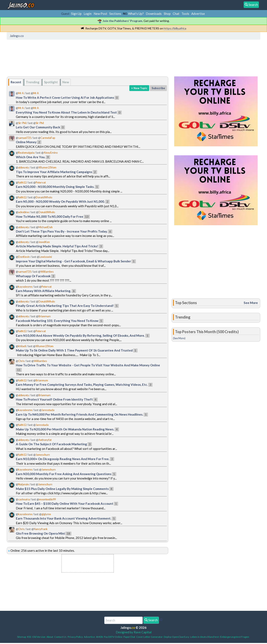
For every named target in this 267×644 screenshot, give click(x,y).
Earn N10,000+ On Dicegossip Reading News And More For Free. (63, 459)
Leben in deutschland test (205, 637)
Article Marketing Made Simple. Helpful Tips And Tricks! (57, 246)
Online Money (26, 142)
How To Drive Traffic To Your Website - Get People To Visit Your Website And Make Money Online (88, 365)
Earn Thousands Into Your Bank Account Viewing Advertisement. (64, 518)
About (50, 637)
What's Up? (136, 14)
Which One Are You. (31, 157)
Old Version (39, 637)
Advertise (198, 14)
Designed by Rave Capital (134, 632)
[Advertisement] (84, 59)
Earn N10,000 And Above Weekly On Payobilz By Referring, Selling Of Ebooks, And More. (80, 335)
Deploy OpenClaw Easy (176, 637)
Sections (115, 14)
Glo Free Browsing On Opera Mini (40, 533)
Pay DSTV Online (113, 637)
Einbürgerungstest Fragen (234, 637)
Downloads (154, 14)
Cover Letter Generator (149, 637)
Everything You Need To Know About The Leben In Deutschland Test (66, 112)
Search (151, 620)
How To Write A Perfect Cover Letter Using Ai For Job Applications (65, 97)
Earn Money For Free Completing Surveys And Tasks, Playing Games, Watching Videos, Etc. (82, 385)
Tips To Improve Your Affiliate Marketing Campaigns (54, 172)
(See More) (179, 338)
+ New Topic (139, 88)
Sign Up (76, 14)
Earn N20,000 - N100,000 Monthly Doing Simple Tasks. (55, 187)
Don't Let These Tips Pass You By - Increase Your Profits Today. (62, 231)
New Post (100, 14)
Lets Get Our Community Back (38, 127)
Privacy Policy (75, 637)
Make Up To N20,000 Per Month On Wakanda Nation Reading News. (65, 429)
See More (251, 303)
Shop (167, 14)
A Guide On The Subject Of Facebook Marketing (51, 444)
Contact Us (60, 637)
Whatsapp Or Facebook (33, 276)
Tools (185, 14)
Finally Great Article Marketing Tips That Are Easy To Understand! (65, 306)
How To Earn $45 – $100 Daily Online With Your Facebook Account (65, 504)
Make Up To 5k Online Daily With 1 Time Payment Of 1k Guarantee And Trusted (74, 350)
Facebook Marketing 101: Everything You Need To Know (57, 321)
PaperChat (129, 637)
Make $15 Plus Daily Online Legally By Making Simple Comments (62, 489)
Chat (176, 14)
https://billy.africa (175, 28)
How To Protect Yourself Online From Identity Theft (54, 399)
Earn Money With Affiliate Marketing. (43, 291)
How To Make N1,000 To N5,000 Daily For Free (50, 216)
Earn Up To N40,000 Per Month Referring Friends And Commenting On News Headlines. (79, 414)
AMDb (99, 637)
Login (88, 14)
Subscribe (158, 88)
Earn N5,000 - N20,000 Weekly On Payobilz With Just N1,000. (60, 201)
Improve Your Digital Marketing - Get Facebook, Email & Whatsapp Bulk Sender (74, 261)
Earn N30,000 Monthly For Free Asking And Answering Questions (64, 474)
